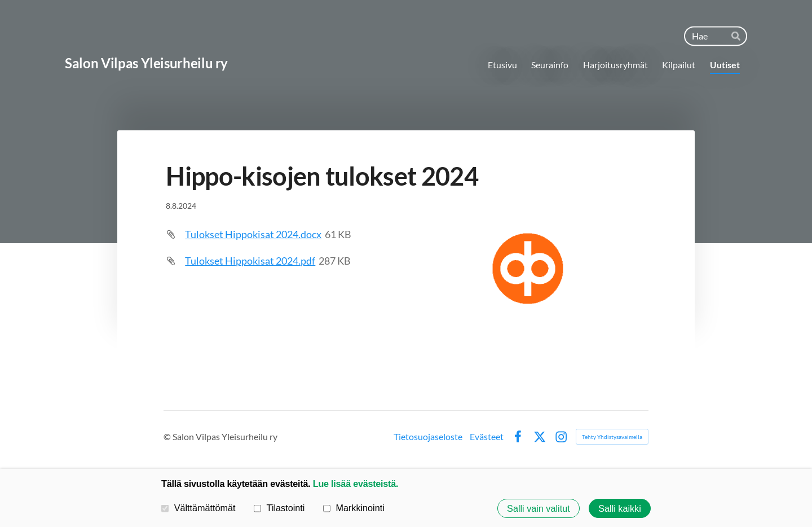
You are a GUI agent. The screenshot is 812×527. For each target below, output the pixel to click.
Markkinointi (354, 508)
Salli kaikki (620, 508)
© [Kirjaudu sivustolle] (168, 436)
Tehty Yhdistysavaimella (612, 437)
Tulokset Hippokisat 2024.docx (253, 234)
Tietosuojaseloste (428, 437)
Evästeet (487, 437)
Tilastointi (279, 508)
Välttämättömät (198, 508)
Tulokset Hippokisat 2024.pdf (250, 261)
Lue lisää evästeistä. (356, 484)
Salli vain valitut (539, 508)
